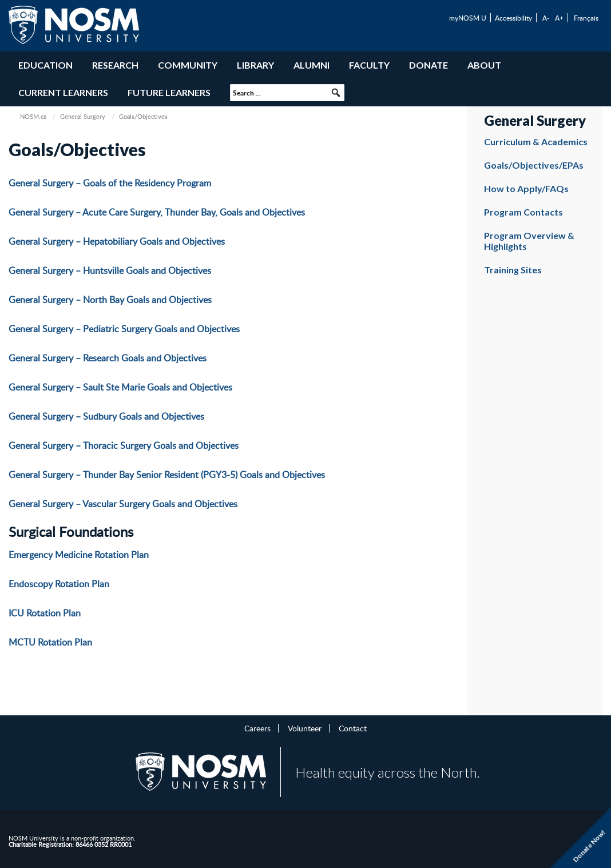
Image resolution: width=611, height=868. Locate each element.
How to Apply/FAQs (526, 188)
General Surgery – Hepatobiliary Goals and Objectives (117, 241)
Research (115, 65)
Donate (429, 65)
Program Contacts (523, 212)
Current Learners (63, 92)
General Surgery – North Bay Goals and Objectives (110, 300)
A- (546, 18)
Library (255, 65)
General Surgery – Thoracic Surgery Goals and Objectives (124, 445)
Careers (257, 728)
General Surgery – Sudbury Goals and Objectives (106, 416)
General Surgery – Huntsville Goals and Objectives (110, 270)
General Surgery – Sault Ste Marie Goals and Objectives (120, 387)
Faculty (369, 65)
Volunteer (305, 728)
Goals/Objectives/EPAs (534, 165)
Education (45, 65)
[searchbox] (287, 93)
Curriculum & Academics (536, 142)
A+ (559, 18)
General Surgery (83, 116)
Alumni (312, 65)
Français (586, 18)
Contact (353, 728)
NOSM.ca (33, 116)
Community (188, 65)
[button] (336, 93)
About (484, 65)
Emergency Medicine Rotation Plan (79, 555)
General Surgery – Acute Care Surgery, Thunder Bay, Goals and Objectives (157, 212)
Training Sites (513, 270)
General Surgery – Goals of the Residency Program (110, 183)
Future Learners (169, 92)
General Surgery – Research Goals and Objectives (108, 358)
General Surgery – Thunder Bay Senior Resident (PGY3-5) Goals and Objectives (167, 475)
